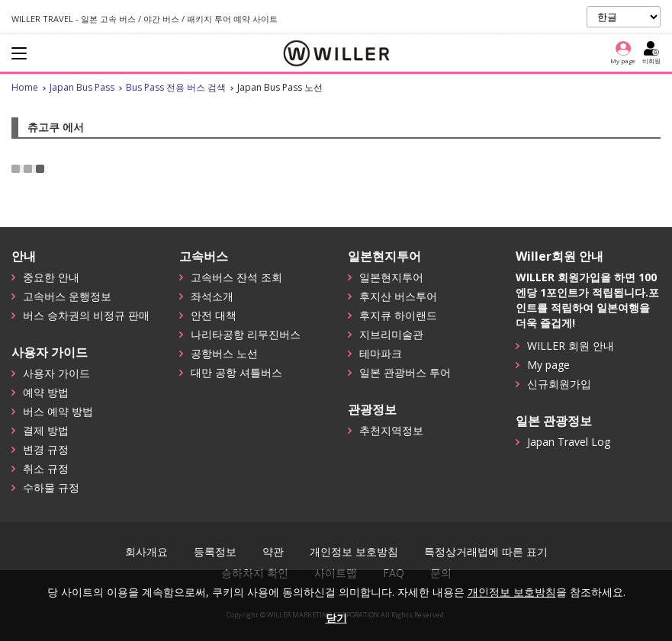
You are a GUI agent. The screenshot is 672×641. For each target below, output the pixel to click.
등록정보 (215, 552)
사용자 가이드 (56, 373)
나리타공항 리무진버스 (246, 334)
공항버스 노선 (224, 353)
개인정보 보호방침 (354, 552)
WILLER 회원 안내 (571, 346)
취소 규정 (46, 468)
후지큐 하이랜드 (398, 315)
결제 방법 (46, 430)
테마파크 (381, 353)
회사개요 (146, 552)
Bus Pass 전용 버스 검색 (176, 87)
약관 (273, 552)
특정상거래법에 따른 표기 (486, 552)
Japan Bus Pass (82, 87)
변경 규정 (46, 449)
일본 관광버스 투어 (405, 372)
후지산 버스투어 (398, 296)
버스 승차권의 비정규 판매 (86, 315)
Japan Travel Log (569, 442)
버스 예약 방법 (58, 411)
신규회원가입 (559, 384)
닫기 (336, 618)
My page (548, 365)
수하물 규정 (51, 487)
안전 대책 (214, 315)
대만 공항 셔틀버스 (236, 372)
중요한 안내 (51, 277)
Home (25, 87)
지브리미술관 (391, 334)
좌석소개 (212, 296)
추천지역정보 (391, 430)
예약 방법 (46, 392)
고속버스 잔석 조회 (236, 277)
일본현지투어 (391, 277)
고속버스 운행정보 (67, 296)
